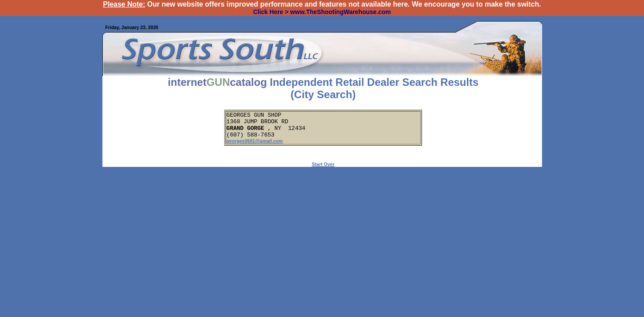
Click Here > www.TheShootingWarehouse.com (322, 12)
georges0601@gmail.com (255, 146)
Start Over (323, 170)
